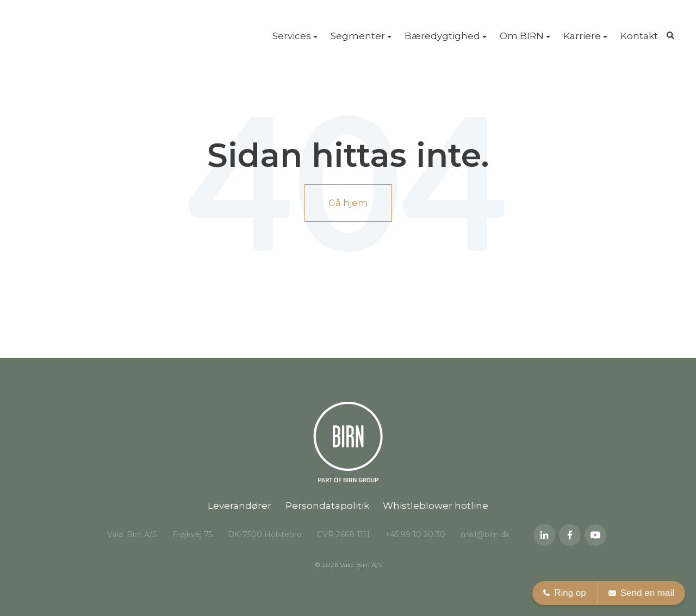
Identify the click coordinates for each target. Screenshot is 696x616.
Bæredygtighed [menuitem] (442, 36)
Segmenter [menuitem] (358, 36)
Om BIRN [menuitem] (522, 36)
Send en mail (641, 593)
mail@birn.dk (485, 534)
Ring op (565, 593)
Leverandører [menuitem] (240, 506)
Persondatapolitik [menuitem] (327, 506)
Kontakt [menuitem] (639, 36)
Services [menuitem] (292, 36)
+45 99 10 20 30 (415, 534)
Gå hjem (348, 203)
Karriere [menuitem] (582, 36)
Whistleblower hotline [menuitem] (436, 506)
